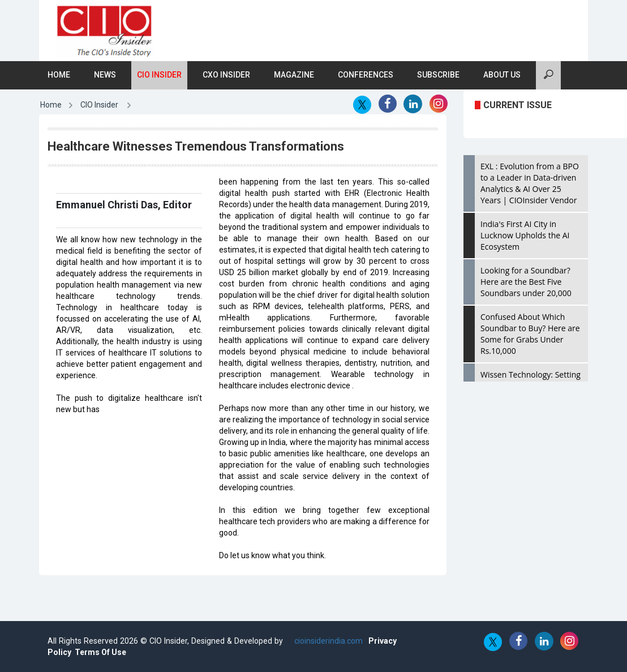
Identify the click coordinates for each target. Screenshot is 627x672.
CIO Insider (159, 75)
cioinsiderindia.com (327, 641)
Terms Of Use (100, 652)
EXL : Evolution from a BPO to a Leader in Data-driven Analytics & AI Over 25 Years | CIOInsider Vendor (530, 183)
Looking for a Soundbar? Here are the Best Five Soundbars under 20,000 (526, 282)
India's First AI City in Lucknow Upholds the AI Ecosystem (525, 235)
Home (59, 75)
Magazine (294, 75)
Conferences (366, 75)
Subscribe (438, 75)
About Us (502, 75)
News (105, 75)
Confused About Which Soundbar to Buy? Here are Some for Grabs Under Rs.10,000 (530, 334)
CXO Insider (226, 75)
